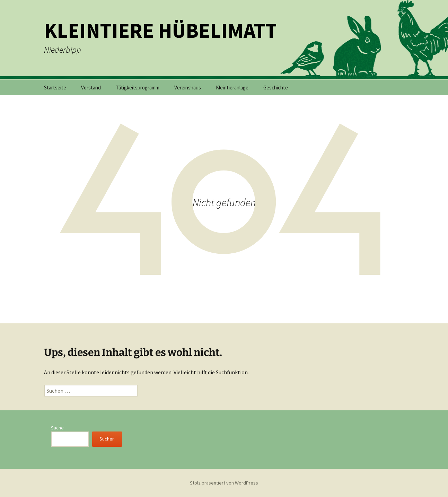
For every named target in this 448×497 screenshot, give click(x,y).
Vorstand (91, 88)
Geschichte (276, 88)
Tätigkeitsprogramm (138, 88)
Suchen (107, 439)
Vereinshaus (188, 88)
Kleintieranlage (232, 88)
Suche (57, 428)
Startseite (55, 88)
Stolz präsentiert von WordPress (224, 483)
